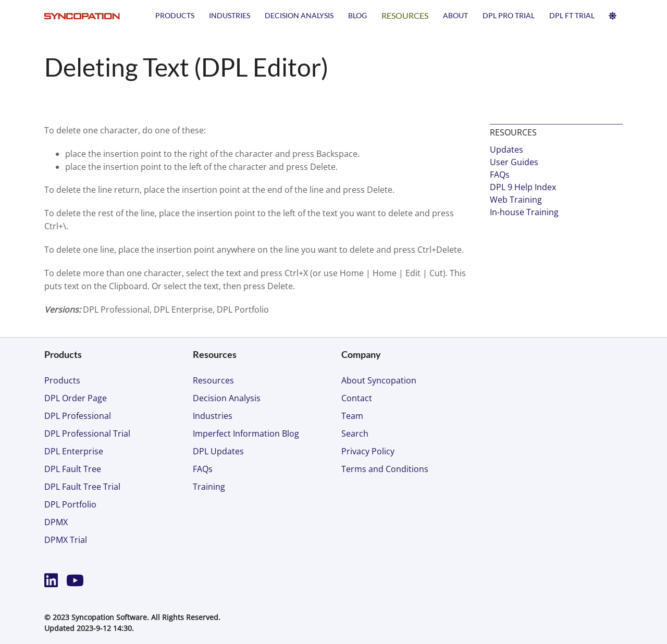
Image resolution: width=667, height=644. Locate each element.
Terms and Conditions (385, 469)
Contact (357, 398)
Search (355, 434)
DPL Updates (218, 451)
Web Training (516, 200)
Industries (230, 15)
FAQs (500, 175)
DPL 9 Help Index (523, 187)
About (455, 15)
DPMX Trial (66, 540)
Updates (507, 150)
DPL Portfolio (70, 504)
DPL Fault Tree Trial (82, 487)
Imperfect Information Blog (246, 434)
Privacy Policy (368, 451)
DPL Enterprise (74, 451)
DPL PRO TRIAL (509, 15)
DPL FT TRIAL (572, 15)
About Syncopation (379, 380)
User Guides (514, 162)
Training (209, 487)
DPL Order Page (76, 398)
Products (175, 15)
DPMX (56, 522)
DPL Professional (78, 416)
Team (352, 416)
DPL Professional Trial (87, 434)
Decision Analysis (299, 15)
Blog (357, 15)
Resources (405, 15)
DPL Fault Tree (73, 469)
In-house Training (524, 212)
